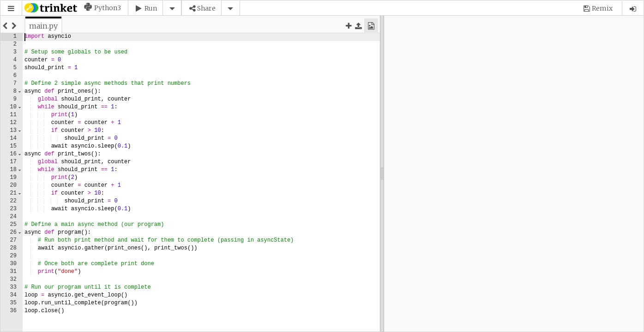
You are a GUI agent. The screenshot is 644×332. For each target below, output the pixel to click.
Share (206, 8)
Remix (602, 8)
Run (151, 8)
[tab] (43, 26)
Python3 (108, 8)
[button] (11, 9)
